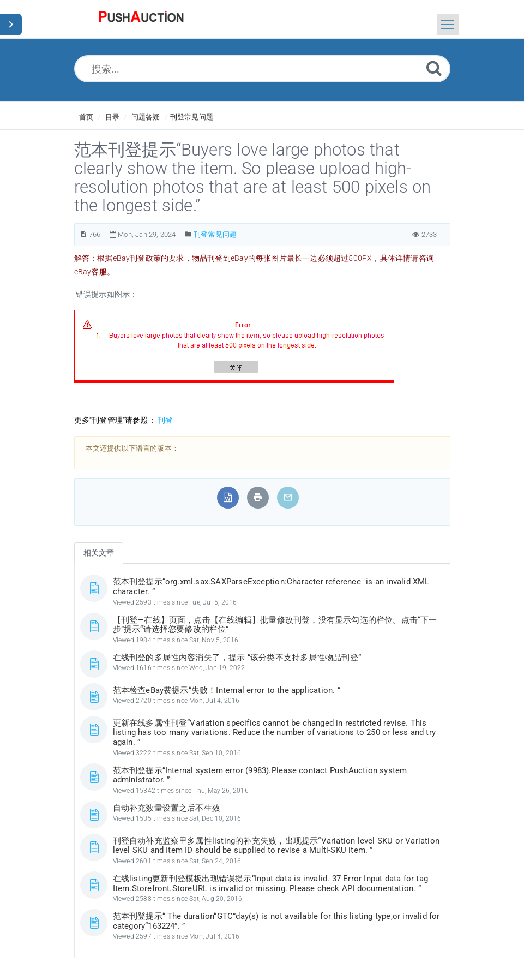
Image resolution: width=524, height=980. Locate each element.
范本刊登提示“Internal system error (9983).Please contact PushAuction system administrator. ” (260, 775)
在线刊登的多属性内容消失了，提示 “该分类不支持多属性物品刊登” (237, 658)
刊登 (165, 420)
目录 (112, 117)
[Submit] (434, 68)
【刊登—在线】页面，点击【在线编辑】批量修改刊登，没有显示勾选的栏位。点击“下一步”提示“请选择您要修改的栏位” (275, 625)
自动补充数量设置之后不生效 (167, 808)
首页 (86, 117)
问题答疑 (146, 117)
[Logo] (141, 19)
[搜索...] (262, 69)
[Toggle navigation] (448, 25)
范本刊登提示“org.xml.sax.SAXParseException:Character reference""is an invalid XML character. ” (271, 587)
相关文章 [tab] (99, 553)
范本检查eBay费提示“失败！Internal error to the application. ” (227, 690)
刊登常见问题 (192, 117)
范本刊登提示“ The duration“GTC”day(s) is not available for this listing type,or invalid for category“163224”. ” (276, 921)
